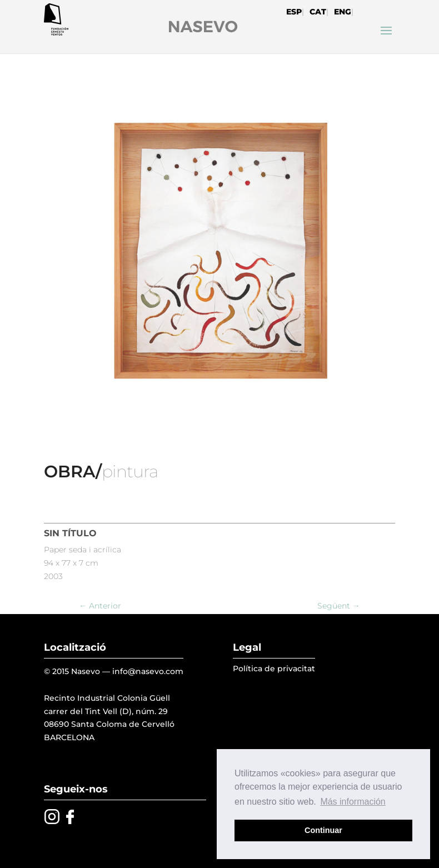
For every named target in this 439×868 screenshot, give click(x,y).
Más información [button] (353, 802)
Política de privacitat (274, 669)
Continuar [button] (323, 830)
